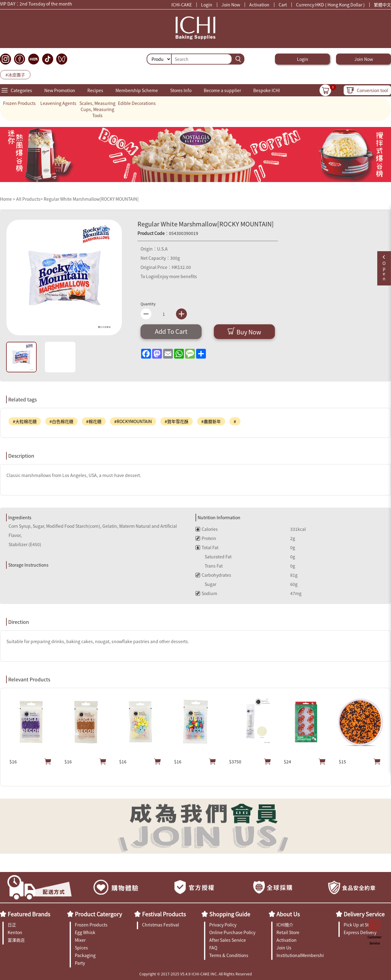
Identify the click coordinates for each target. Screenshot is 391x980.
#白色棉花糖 (61, 421)
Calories (207, 529)
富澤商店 (16, 940)
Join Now (231, 5)
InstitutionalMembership (300, 955)
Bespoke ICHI (267, 90)
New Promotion (60, 90)
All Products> (29, 199)
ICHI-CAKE (182, 5)
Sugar (206, 584)
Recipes (95, 90)
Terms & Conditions (229, 955)
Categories (21, 90)
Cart (283, 5)
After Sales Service (228, 940)
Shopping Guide (230, 914)
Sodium (206, 593)
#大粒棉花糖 (25, 421)
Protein (206, 538)
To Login (149, 276)
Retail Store (288, 932)
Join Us (284, 948)
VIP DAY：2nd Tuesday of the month (36, 5)
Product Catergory (98, 914)
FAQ (213, 948)
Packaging (85, 955)
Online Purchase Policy (232, 932)
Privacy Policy (223, 925)
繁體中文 (382, 5)
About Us (288, 914)
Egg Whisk (85, 932)
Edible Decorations (137, 103)
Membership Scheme (137, 90)
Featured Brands (29, 914)
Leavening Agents (58, 103)
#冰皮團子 (15, 75)
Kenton (15, 932)
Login (207, 5)
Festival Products (164, 914)
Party (80, 963)
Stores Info (181, 90)
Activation (259, 5)
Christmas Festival (161, 925)
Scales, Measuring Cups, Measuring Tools (97, 109)
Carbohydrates (213, 575)
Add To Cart (171, 331)
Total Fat (207, 547)
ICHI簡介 (285, 925)
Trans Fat (209, 566)
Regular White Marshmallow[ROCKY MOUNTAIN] (91, 199)
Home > (8, 199)
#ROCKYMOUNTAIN (133, 421)
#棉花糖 (94, 421)
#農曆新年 (211, 421)
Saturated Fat (214, 557)
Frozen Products (19, 103)
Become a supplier (222, 90)
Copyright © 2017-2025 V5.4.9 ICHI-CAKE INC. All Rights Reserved (195, 974)
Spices (81, 948)
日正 (12, 925)
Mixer (80, 940)
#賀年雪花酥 (177, 421)
